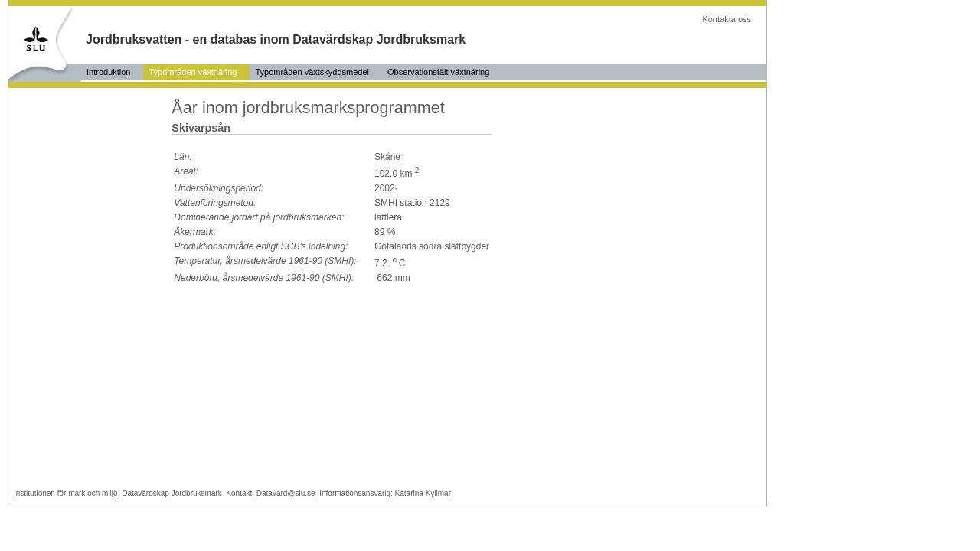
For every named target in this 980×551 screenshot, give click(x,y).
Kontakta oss (727, 19)
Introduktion (108, 72)
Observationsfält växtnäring (438, 72)
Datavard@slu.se (286, 493)
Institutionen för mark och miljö (66, 493)
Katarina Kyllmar (423, 493)
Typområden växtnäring (193, 72)
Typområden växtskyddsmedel (312, 72)
